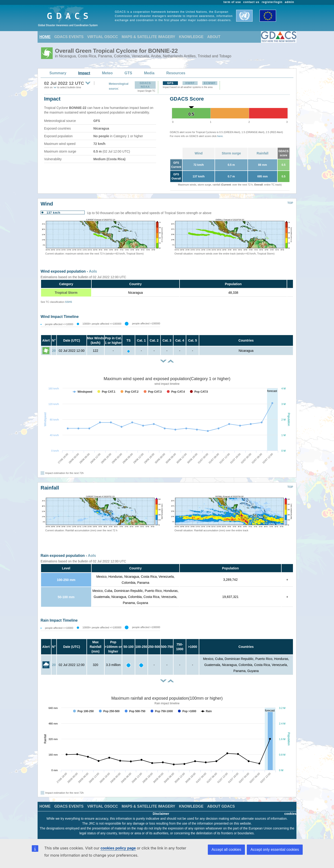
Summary (58, 73)
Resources (176, 73)
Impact (84, 73)
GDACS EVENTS (69, 37)
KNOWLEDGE (191, 37)
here (220, 136)
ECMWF (210, 83)
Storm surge (231, 153)
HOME (45, 37)
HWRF (190, 83)
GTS (128, 73)
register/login (272, 2)
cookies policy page (118, 848)
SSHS (69, 302)
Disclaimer (161, 814)
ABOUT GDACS (221, 806)
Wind (199, 153)
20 (54, 351)
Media (149, 73)
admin (289, 2)
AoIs (93, 271)
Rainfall (263, 153)
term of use (232, 2)
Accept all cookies (226, 850)
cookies (290, 814)
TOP (290, 203)
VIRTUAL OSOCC (103, 37)
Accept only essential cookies (275, 850)
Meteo (107, 73)
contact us (251, 2)
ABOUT (214, 37)
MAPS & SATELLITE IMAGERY (148, 37)
